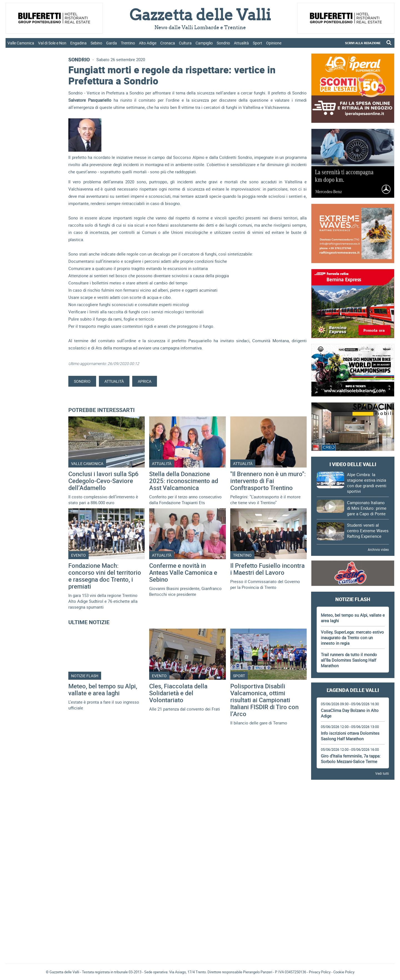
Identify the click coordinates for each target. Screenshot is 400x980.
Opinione (274, 43)
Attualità (241, 43)
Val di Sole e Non (52, 43)
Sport (257, 43)
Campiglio (204, 43)
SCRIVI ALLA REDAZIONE (363, 43)
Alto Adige (148, 43)
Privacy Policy (320, 972)
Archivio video (378, 549)
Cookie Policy (344, 972)
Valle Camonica (21, 43)
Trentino (128, 43)
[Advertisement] (353, 799)
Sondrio (223, 43)
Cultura (185, 43)
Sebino (96, 43)
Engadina (78, 43)
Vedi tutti (382, 773)
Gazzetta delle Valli (353, 923)
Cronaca (168, 43)
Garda (112, 43)
